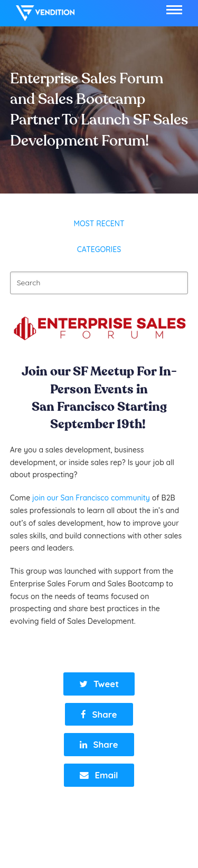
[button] (174, 9)
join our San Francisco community (90, 498)
